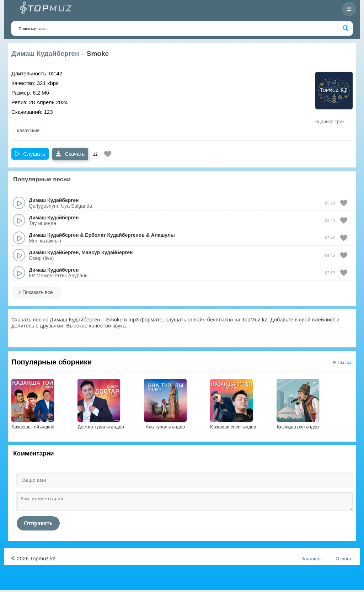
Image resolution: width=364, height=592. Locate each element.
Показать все (38, 292)
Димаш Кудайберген (45, 54)
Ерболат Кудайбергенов (115, 235)
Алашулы (163, 235)
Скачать (70, 154)
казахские (28, 130)
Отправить (38, 525)
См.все (342, 362)
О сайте (344, 561)
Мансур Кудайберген (107, 252)
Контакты (311, 561)
